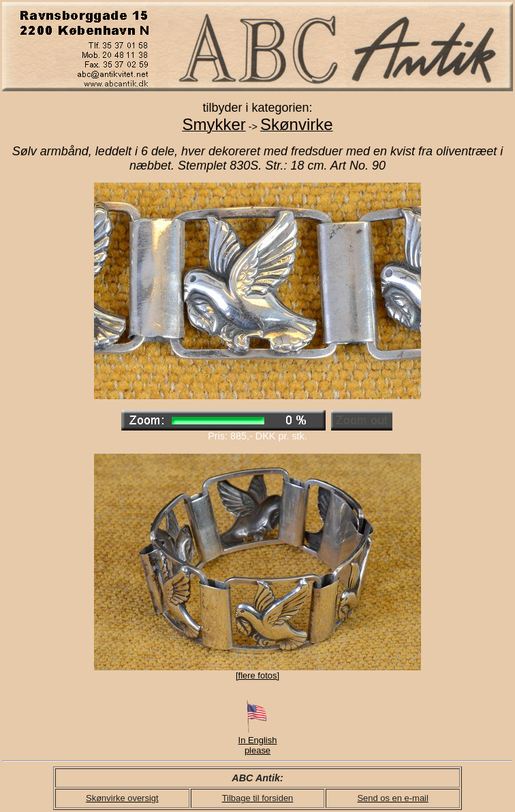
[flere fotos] (257, 675)
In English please (258, 741)
